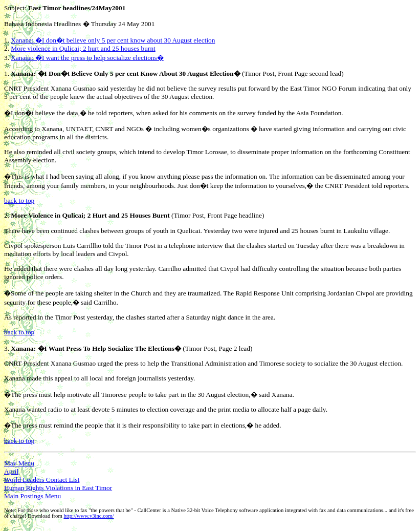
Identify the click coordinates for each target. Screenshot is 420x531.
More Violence (32, 215)
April (11, 471)
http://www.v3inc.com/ (89, 516)
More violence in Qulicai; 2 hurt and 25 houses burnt (83, 48)
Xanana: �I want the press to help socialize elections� (87, 58)
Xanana (22, 73)
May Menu (19, 463)
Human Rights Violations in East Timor (58, 488)
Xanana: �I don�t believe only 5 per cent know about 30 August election (113, 40)
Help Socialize (113, 348)
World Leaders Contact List (42, 480)
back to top (19, 200)
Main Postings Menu (32, 496)
